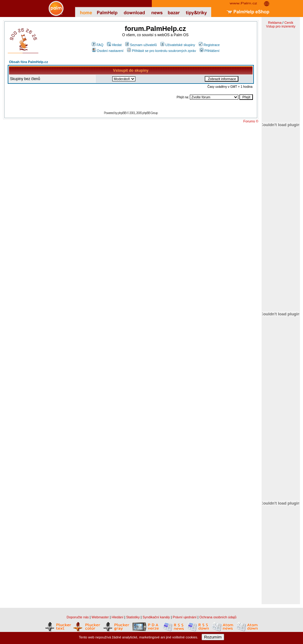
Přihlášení (210, 51)
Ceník (289, 23)
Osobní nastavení (108, 51)
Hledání (117, 617)
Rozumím (213, 637)
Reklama (275, 23)
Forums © (251, 121)
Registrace (209, 45)
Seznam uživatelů (141, 45)
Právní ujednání (185, 617)
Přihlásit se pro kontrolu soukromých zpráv (161, 51)
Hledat (114, 45)
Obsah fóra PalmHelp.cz (28, 62)
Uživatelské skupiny (178, 45)
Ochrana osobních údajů (218, 617)
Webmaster (100, 617)
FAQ (98, 45)
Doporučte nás (78, 617)
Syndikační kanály (156, 617)
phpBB (122, 113)
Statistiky (133, 617)
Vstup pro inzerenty (281, 26)
